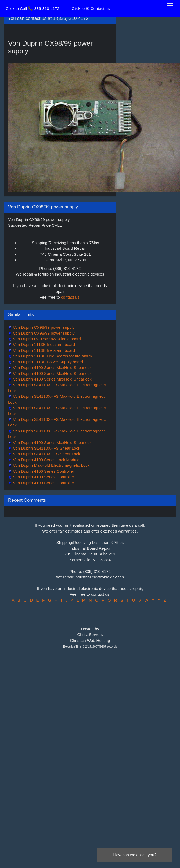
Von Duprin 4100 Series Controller (43, 471)
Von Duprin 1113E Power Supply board (47, 362)
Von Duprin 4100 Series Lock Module (46, 460)
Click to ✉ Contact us (91, 8)
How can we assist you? (135, 855)
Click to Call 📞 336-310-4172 (33, 8)
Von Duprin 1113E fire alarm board (43, 344)
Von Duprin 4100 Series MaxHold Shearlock (52, 368)
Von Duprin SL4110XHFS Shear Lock (46, 448)
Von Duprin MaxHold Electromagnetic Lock (51, 465)
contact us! (71, 297)
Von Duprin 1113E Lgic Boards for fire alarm (52, 356)
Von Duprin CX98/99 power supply (43, 327)
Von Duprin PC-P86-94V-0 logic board (46, 339)
